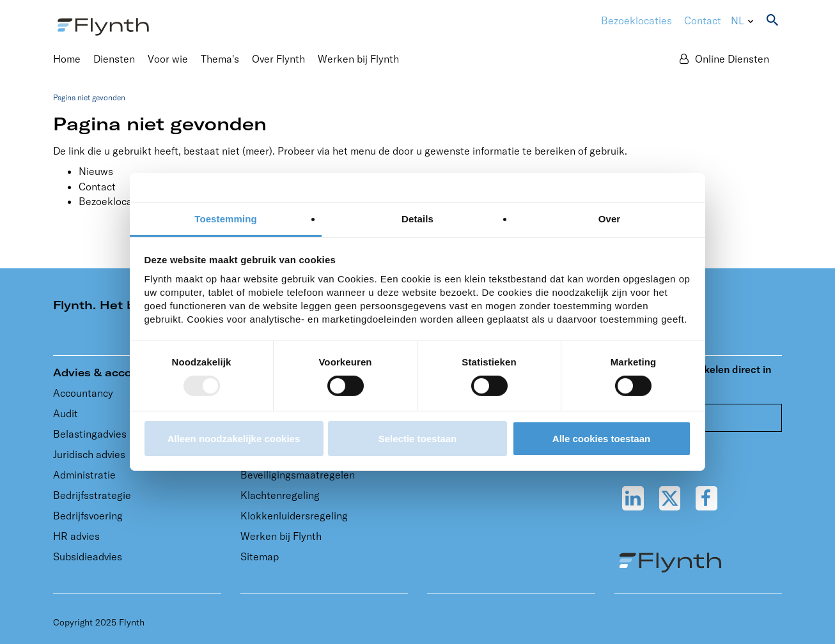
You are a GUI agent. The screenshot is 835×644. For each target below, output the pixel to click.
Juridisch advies (89, 454)
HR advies (76, 536)
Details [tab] (417, 219)
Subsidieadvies (88, 556)
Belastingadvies (90, 434)
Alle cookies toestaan (601, 439)
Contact (703, 20)
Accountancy (83, 393)
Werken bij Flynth (281, 536)
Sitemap (260, 556)
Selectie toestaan (418, 439)
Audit (66, 413)
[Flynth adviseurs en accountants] (103, 26)
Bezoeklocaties (114, 201)
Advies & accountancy (115, 372)
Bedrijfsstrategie (92, 495)
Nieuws (96, 171)
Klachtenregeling (280, 495)
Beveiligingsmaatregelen (298, 475)
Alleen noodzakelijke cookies (234, 439)
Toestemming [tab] (226, 219)
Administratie (84, 475)
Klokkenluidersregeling (294, 516)
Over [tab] (610, 219)
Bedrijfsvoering (88, 516)
